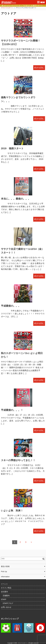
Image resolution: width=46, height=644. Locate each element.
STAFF (4, 599)
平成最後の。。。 (11, 306)
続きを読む (39, 68)
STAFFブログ (8, 603)
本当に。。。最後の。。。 (16, 199)
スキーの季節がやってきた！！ (18, 460)
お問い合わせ (6, 607)
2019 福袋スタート (12, 148)
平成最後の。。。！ (12, 410)
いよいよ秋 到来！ (12, 511)
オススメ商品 (6, 588)
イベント (4, 584)
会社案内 (4, 592)
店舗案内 (6, 596)
